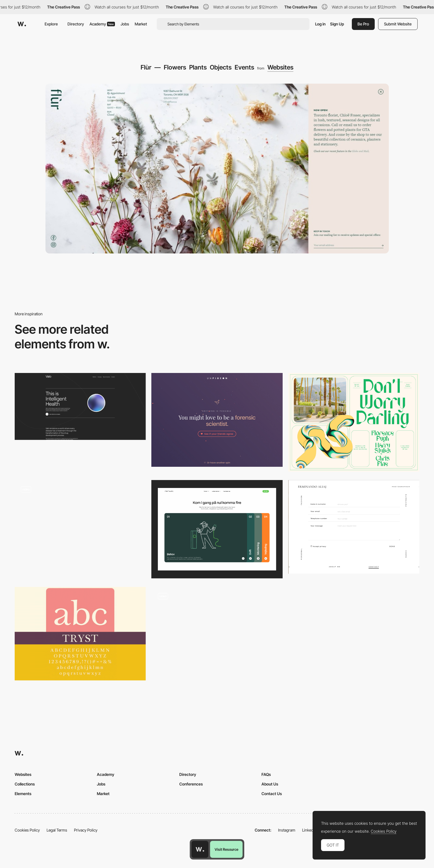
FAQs (266, 774)
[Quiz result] (217, 420)
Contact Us (272, 794)
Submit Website (398, 24)
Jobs (125, 24)
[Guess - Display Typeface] (354, 422)
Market (141, 24)
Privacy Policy (86, 830)
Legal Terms (57, 830)
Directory (76, 24)
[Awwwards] (22, 24)
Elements (23, 794)
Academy (102, 24)
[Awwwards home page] (200, 849)
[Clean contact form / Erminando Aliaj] (354, 527)
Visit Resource (226, 849)
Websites (280, 67)
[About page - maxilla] (217, 634)
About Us (270, 784)
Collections (25, 784)
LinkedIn (309, 830)
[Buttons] (80, 529)
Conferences (191, 784)
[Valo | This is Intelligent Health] (80, 406)
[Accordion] (217, 529)
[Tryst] (80, 634)
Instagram (287, 830)
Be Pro (363, 24)
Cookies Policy (27, 830)
